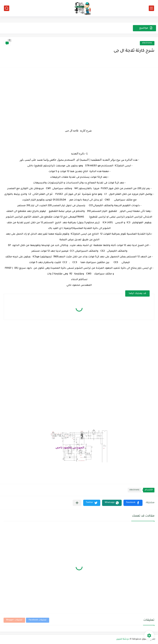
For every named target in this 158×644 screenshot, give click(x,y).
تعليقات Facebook (38, 620)
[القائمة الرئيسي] (151, 8)
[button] (133, 503)
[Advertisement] (79, 96)
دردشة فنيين (123, 639)
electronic (147, 43)
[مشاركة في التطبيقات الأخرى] (77, 503)
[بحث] (7, 8)
